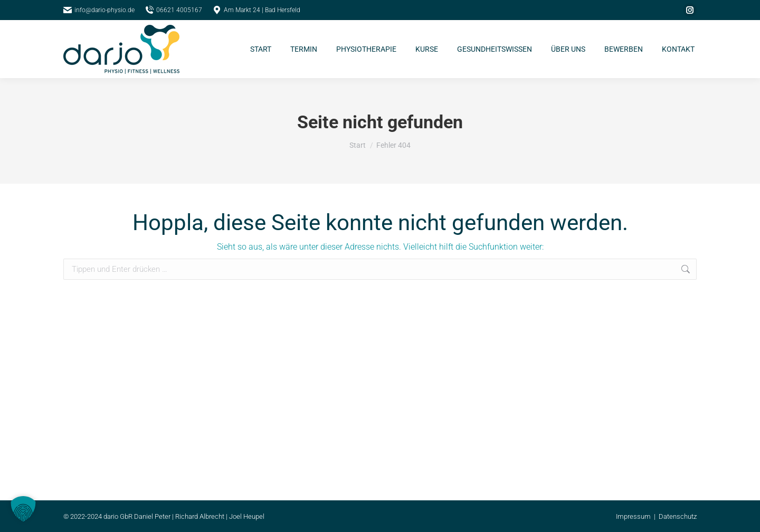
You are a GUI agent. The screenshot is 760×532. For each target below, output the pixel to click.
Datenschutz (678, 516)
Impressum (633, 516)
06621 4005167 (174, 10)
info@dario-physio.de (99, 10)
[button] (23, 509)
